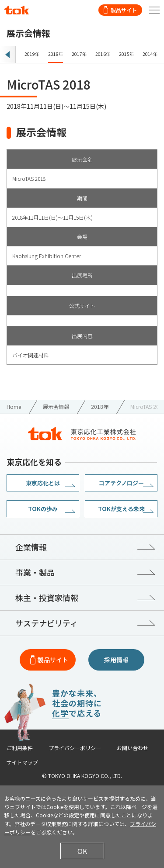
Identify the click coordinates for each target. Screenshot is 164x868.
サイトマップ (22, 762)
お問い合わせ (133, 748)
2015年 (126, 54)
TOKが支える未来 (121, 509)
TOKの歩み (43, 509)
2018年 (56, 54)
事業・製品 (35, 572)
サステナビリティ (47, 623)
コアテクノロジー (121, 483)
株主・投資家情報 (47, 598)
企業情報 (31, 547)
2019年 (32, 54)
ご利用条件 (20, 748)
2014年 (150, 54)
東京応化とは (43, 483)
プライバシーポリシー (75, 748)
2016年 (103, 54)
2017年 (79, 54)
